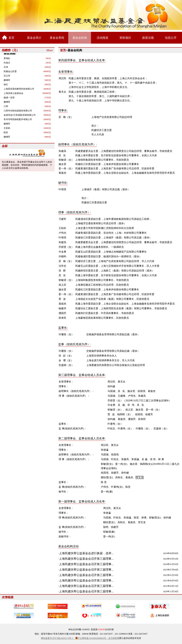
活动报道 (102, 38)
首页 (11, 38)
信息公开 (171, 38)
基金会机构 (80, 38)
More (50, 50)
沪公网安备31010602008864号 (93, 638)
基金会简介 (34, 38)
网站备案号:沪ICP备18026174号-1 (58, 638)
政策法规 (148, 38)
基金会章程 (57, 38)
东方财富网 (114, 638)
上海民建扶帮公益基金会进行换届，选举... (86, 553)
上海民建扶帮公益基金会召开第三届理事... (86, 559)
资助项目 (125, 38)
